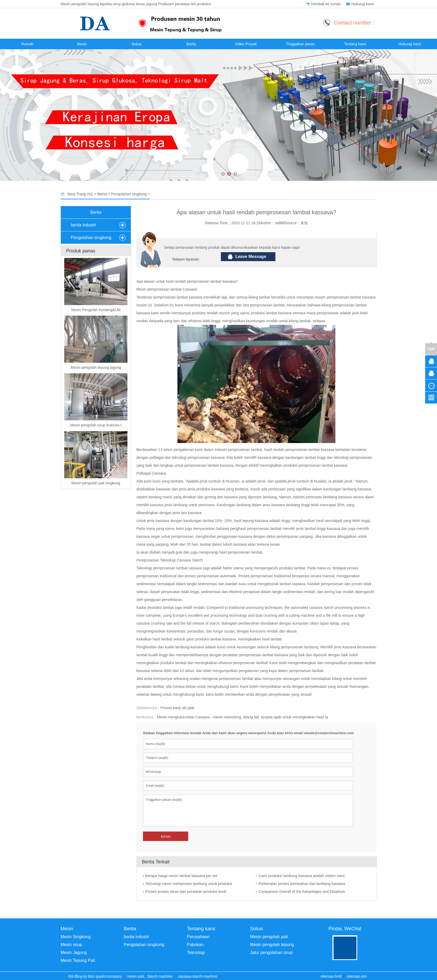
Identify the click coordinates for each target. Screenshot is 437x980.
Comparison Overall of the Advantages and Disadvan (302, 892)
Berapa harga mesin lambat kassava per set (181, 876)
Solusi (137, 44)
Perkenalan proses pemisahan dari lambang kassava (302, 884)
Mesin (82, 44)
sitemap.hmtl (331, 976)
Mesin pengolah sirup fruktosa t (96, 425)
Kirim (166, 836)
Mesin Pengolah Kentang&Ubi (96, 310)
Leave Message (251, 257)
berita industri (83, 225)
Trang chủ (85, 194)
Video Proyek (246, 44)
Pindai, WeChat (345, 929)
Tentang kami (355, 44)
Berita (191, 44)
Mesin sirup (71, 945)
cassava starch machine (198, 976)
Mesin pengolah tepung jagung (96, 367)
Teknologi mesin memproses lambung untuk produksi (189, 884)
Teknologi (196, 952)
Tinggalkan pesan (300, 44)
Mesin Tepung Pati (78, 960)
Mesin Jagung (74, 952)
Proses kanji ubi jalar (178, 708)
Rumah (27, 44)
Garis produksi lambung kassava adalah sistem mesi (302, 876)
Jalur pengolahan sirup (271, 952)
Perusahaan (198, 937)
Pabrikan (195, 945)
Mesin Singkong (76, 937)
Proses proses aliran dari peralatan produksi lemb (186, 892)
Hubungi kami (362, 4)
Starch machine (160, 976)
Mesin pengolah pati (269, 937)
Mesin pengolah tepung (272, 945)
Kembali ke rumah (326, 4)
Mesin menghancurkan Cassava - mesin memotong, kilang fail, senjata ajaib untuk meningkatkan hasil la (243, 717)
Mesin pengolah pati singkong (96, 483)
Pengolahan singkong (129, 194)
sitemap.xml (357, 976)
